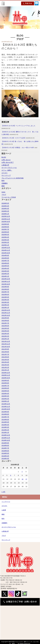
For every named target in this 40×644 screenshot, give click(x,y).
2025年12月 (6, 216)
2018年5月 (5, 453)
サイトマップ (6, 175)
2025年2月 (5, 242)
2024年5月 (5, 266)
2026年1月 (5, 214)
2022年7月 (5, 323)
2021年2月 (5, 367)
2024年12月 (6, 248)
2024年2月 (5, 274)
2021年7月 (5, 354)
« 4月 (3, 492)
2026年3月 (5, 208)
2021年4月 (5, 362)
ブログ (4, 195)
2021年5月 (5, 360)
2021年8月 (5, 352)
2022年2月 (5, 336)
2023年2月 (5, 305)
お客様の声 (5, 165)
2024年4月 (5, 268)
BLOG (4, 157)
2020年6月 (5, 388)
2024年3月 (5, 271)
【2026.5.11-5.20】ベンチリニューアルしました (18, 126)
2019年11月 (6, 407)
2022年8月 (5, 321)
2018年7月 (5, 448)
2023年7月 (5, 292)
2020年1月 (5, 401)
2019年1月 (5, 432)
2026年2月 (5, 211)
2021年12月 (6, 341)
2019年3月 (5, 427)
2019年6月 (5, 420)
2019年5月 (5, 422)
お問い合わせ (6, 160)
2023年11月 (6, 281)
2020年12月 (6, 373)
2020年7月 (5, 386)
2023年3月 (5, 302)
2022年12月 (6, 310)
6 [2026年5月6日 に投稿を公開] (11, 475)
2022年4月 (5, 331)
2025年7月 (5, 229)
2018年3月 (5, 459)
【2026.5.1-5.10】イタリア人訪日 (13, 138)
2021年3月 (5, 365)
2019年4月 (5, 425)
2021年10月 (6, 347)
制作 (3, 181)
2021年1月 (5, 370)
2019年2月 (5, 430)
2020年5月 (5, 391)
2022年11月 (6, 313)
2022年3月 (5, 334)
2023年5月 (5, 297)
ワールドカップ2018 (9, 197)
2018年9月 (5, 443)
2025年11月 (6, 219)
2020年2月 (5, 399)
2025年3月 (5, 240)
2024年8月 (5, 258)
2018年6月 (5, 451)
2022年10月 (6, 315)
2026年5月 (5, 203)
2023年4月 (5, 300)
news (3, 192)
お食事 (4, 510)
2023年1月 (5, 308)
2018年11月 (6, 438)
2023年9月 (5, 287)
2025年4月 (5, 237)
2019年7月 (5, 417)
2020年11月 (6, 375)
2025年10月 (6, 222)
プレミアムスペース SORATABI (13, 178)
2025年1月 (5, 245)
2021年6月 (5, 357)
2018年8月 (5, 445)
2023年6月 (5, 294)
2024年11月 (6, 250)
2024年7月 (5, 261)
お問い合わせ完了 (8, 162)
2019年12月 (6, 404)
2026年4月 (5, 206)
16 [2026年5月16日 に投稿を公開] (23, 479)
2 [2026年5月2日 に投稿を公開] (22, 472)
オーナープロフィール (9, 168)
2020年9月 (5, 380)
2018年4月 (5, 456)
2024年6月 (5, 263)
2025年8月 (5, 227)
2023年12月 (6, 279)
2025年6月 (5, 232)
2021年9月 (5, 349)
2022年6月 (5, 326)
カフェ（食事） (7, 170)
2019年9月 (5, 412)
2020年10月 (6, 378)
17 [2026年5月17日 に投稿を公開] (26, 479)
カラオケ (5, 173)
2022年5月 (5, 328)
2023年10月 (6, 284)
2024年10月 (6, 253)
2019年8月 (5, 414)
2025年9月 (5, 224)
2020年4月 (5, 393)
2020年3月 (5, 396)
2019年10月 (6, 409)
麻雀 (3, 186)
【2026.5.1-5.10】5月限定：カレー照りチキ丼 (18, 148)
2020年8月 (5, 383)
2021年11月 (6, 344)
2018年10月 (6, 440)
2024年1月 (5, 276)
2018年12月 (6, 435)
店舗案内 (5, 183)
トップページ (6, 502)
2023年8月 (5, 289)
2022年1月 (5, 339)
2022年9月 (5, 318)
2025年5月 (5, 235)
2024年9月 (5, 255)
